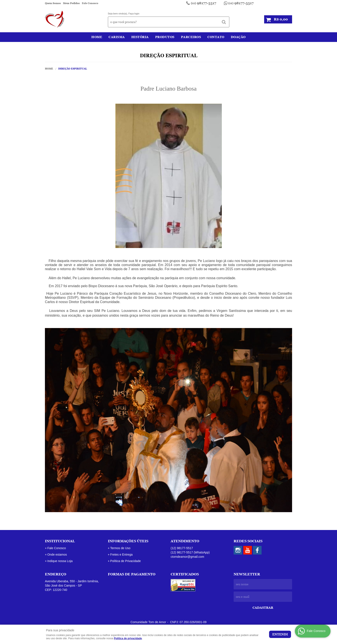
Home (97, 37)
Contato (216, 37)
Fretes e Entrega (121, 555)
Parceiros (191, 37)
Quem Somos (53, 3)
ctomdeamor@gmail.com (187, 557)
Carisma (117, 37)
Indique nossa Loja (60, 561)
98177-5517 (204, 3)
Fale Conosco (90, 3)
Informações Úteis (128, 541)
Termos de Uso (120, 548)
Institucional (60, 541)
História (140, 37)
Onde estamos (57, 555)
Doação (238, 37)
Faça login (134, 14)
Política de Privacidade (126, 561)
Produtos (165, 37)
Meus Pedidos (71, 3)
